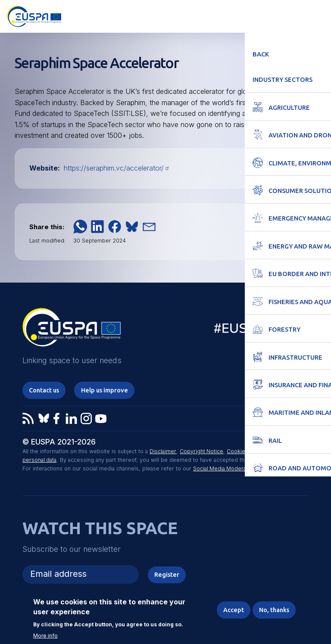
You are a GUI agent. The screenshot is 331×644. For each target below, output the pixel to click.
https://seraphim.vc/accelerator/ (117, 168)
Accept (231, 610)
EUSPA (72, 330)
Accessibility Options (276, 16)
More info (45, 636)
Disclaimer (163, 452)
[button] (80, 227)
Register (167, 575)
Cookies (237, 452)
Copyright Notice (201, 452)
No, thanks (273, 610)
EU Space (256, 330)
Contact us (45, 390)
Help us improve (107, 390)
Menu (319, 16)
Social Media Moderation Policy (233, 469)
